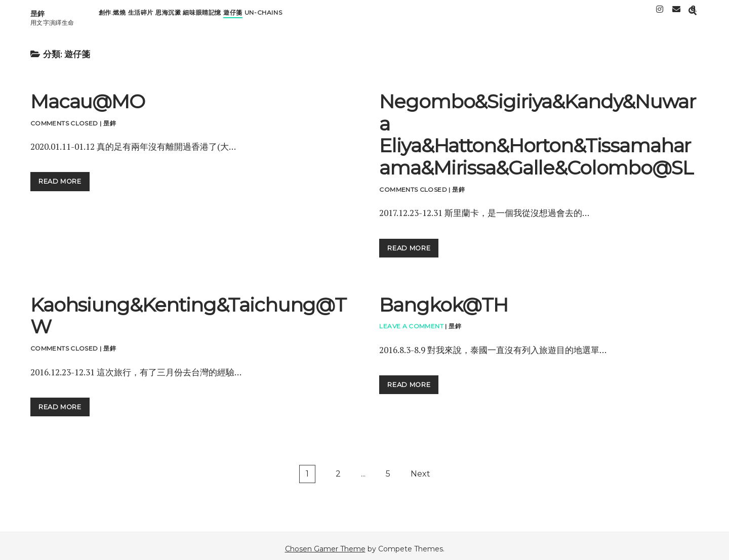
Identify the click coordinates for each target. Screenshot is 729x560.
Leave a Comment (411, 320)
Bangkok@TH (443, 299)
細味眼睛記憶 (202, 15)
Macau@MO (88, 96)
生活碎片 (141, 15)
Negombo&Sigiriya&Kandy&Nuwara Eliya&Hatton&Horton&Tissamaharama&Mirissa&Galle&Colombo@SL (537, 129)
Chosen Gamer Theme (325, 543)
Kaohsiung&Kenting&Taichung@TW (188, 310)
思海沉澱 (168, 15)
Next (420, 468)
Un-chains (263, 15)
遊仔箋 (233, 15)
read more (64, 175)
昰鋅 (37, 11)
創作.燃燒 (112, 15)
